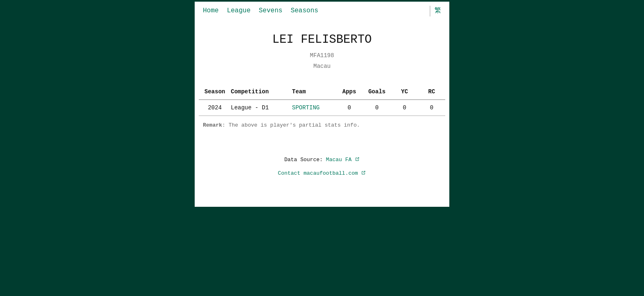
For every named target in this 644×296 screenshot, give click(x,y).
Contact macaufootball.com (322, 173)
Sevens (271, 11)
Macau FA (343, 160)
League (239, 11)
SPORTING (306, 108)
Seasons (305, 11)
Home (211, 11)
